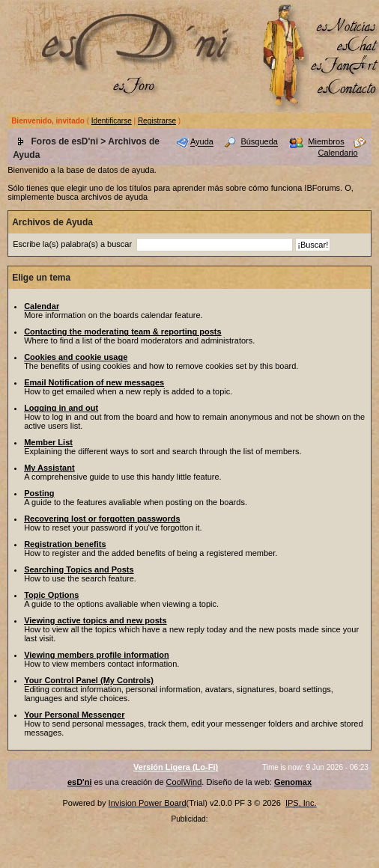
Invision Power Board (148, 803)
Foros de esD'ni (64, 141)
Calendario (337, 153)
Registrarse (157, 121)
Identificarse (112, 121)
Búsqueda (259, 142)
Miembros (326, 142)
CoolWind (184, 782)
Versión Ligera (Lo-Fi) (176, 767)
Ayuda (202, 142)
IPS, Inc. (301, 803)
